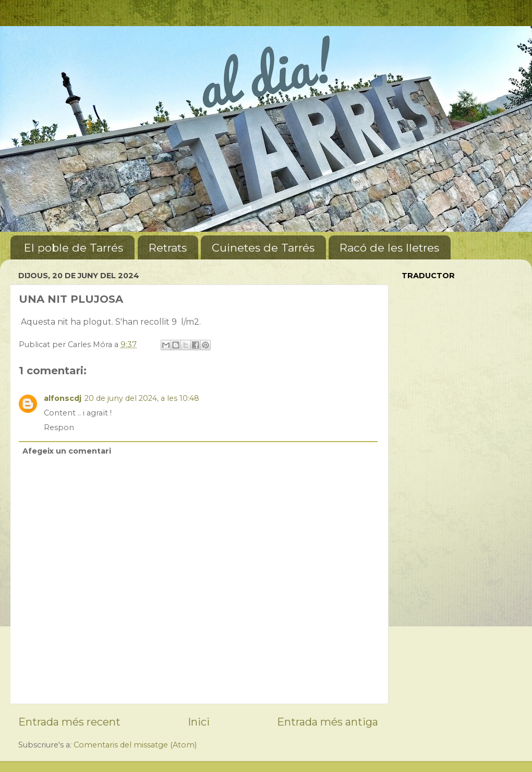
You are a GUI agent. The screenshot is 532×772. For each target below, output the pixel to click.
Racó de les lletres (389, 248)
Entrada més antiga (328, 722)
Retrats (168, 248)
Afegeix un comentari (67, 451)
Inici (199, 722)
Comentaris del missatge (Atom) (135, 745)
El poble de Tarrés (74, 248)
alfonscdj (63, 398)
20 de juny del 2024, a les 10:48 (142, 398)
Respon (59, 427)
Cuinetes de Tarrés (263, 248)
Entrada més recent (69, 722)
